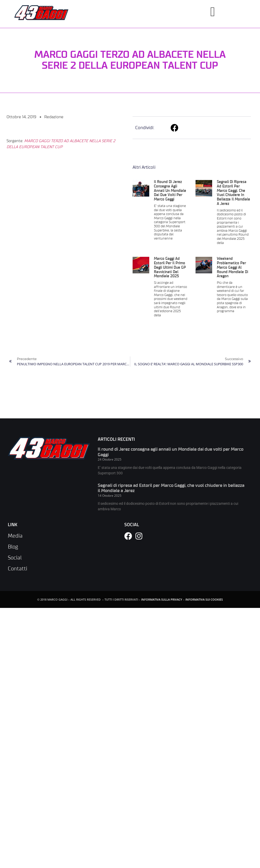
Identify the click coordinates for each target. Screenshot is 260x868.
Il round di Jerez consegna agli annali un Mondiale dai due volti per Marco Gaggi (170, 191)
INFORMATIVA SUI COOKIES (204, 599)
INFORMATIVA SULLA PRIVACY (162, 599)
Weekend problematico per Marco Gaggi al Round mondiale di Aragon (232, 268)
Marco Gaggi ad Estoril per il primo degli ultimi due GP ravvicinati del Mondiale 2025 (170, 268)
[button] (175, 128)
